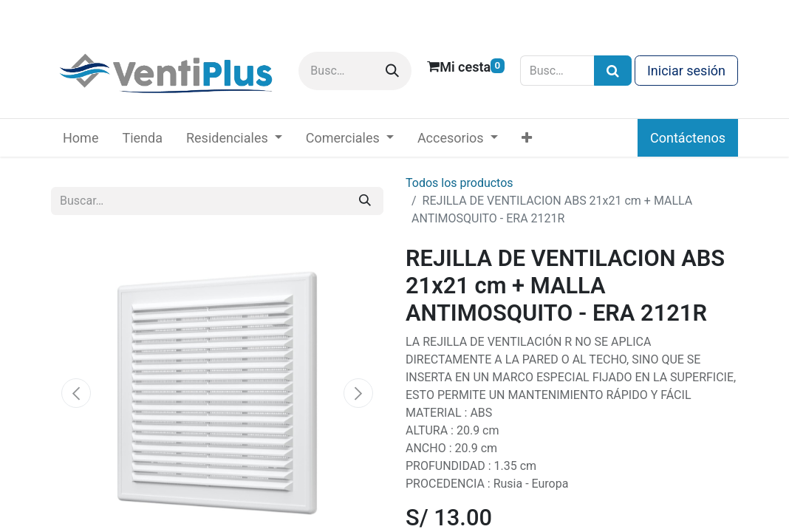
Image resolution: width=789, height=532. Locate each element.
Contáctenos (688, 138)
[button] (76, 393)
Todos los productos (460, 183)
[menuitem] (81, 138)
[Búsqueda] (613, 71)
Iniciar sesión (686, 71)
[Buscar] (392, 71)
